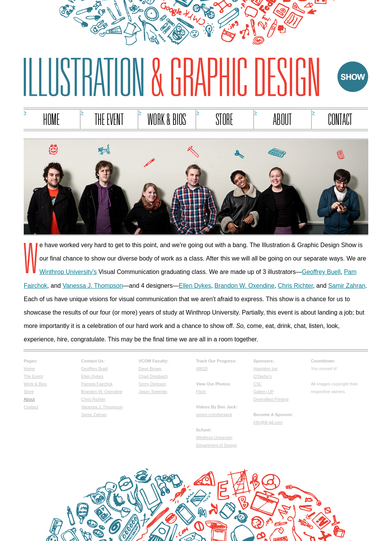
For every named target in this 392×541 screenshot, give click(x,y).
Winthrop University (214, 438)
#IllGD (202, 369)
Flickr (201, 392)
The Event (33, 376)
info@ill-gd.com (268, 422)
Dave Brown (150, 369)
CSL (257, 384)
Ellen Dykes (195, 286)
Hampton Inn (265, 369)
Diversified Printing (271, 399)
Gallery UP (264, 392)
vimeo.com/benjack (214, 415)
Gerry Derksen (152, 384)
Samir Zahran (347, 286)
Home (29, 369)
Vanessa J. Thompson (93, 286)
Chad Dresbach (153, 376)
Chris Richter (296, 286)
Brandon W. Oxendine (244, 286)
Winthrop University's (68, 272)
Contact (31, 407)
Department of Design (216, 445)
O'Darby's (263, 376)
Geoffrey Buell (321, 272)
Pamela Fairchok (97, 384)
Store (29, 392)
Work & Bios (35, 384)
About (29, 399)
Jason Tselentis (153, 392)
